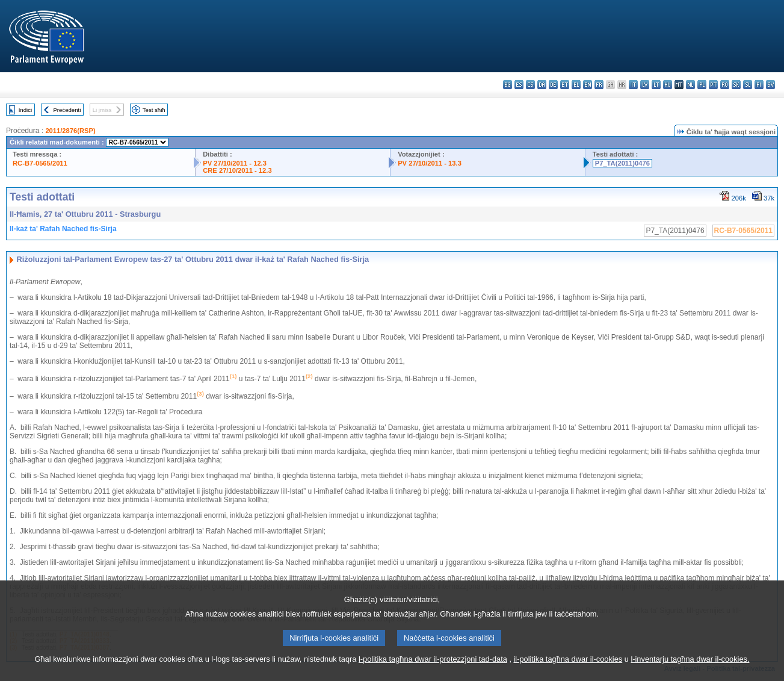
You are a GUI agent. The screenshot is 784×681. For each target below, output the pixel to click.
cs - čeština (530, 85)
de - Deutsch (553, 85)
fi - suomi (759, 85)
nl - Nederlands (690, 85)
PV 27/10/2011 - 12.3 (235, 163)
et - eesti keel (565, 85)
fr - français (599, 85)
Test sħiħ (154, 110)
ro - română (725, 85)
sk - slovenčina (736, 85)
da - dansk (542, 85)
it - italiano (633, 85)
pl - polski (702, 85)
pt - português (713, 85)
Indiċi (25, 110)
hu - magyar (668, 85)
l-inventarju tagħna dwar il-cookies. (690, 673)
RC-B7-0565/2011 (40, 163)
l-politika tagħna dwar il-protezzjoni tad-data (433, 673)
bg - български (508, 85)
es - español (519, 85)
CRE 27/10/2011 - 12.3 (237, 170)
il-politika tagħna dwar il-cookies (568, 673)
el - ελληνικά (576, 85)
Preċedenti (67, 110)
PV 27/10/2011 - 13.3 (430, 163)
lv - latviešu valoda (645, 85)
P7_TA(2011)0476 (622, 163)
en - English (588, 85)
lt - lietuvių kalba (656, 85)
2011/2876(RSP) (70, 131)
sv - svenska (770, 85)
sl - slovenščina (748, 85)
